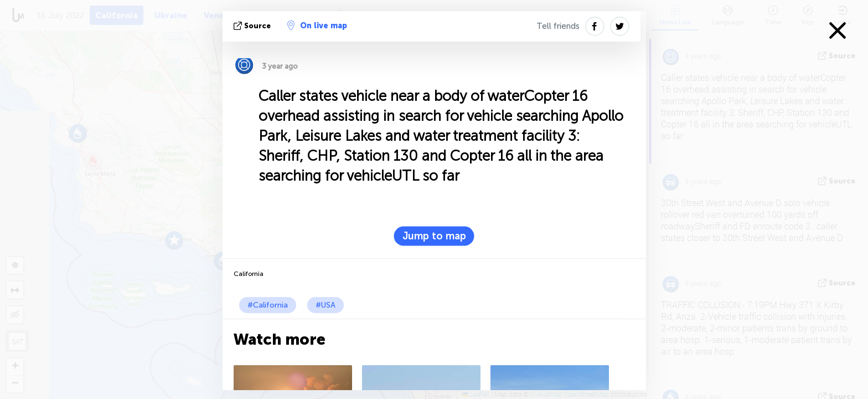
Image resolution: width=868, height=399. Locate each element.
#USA (325, 305)
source (253, 26)
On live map (317, 25)
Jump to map (434, 236)
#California (268, 305)
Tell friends (558, 26)
